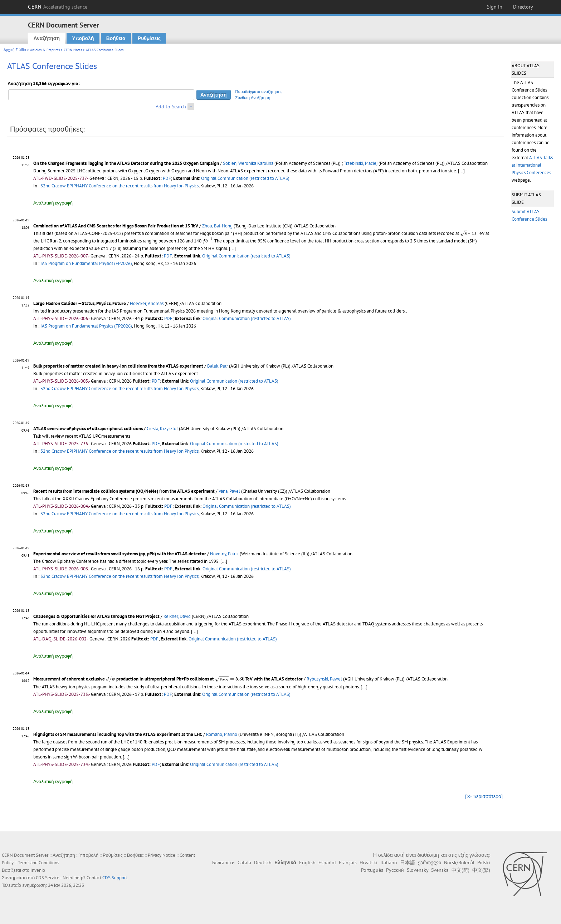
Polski (484, 862)
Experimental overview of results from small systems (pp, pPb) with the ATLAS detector (120, 554)
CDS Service (48, 878)
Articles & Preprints (45, 50)
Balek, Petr (218, 366)
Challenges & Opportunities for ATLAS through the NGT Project (96, 616)
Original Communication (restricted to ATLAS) (245, 178)
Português (372, 870)
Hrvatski (369, 862)
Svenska (440, 870)
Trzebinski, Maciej (361, 163)
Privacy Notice (162, 855)
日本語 (408, 862)
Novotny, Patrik (224, 554)
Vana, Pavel (229, 491)
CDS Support (115, 878)
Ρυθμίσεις (149, 38)
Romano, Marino (222, 734)
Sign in (495, 7)
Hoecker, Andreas (147, 303)
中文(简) (460, 870)
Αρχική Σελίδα (15, 50)
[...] (461, 171)
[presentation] (464, 234)
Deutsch (263, 862)
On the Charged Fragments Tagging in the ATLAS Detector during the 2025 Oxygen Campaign (126, 163)
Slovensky (418, 870)
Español (327, 862)
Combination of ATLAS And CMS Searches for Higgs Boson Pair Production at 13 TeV (116, 226)
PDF (167, 178)
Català (244, 862)
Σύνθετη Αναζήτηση (253, 98)
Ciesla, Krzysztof (162, 429)
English (307, 862)
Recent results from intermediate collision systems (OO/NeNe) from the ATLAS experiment (124, 491)
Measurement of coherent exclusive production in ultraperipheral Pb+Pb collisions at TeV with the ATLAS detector (168, 679)
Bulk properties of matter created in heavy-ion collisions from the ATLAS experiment (118, 366)
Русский (395, 870)
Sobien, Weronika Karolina (248, 163)
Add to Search (171, 107)
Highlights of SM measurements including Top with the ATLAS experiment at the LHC (118, 734)
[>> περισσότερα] (484, 796)
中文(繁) (481, 870)
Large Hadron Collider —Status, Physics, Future (80, 303)
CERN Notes (73, 50)
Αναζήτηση (47, 38)
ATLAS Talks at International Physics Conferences (532, 165)
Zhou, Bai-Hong (217, 226)
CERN (58, 7)
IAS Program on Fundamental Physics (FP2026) (86, 263)
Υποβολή (83, 38)
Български (223, 862)
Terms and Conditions (38, 863)
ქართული (430, 862)
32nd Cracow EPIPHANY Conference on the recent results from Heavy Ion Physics (119, 186)
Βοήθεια (116, 38)
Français (348, 862)
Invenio (38, 870)
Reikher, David (177, 616)
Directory (523, 7)
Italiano (389, 862)
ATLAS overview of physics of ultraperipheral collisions (88, 429)
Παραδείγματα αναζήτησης (259, 92)
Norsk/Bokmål (459, 862)
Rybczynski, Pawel (324, 679)
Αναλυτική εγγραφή (53, 203)
